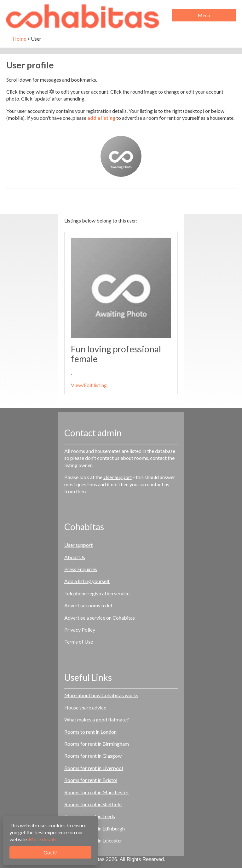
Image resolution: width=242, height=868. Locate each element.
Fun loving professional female (116, 354)
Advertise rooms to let (88, 605)
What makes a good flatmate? (97, 719)
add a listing (101, 118)
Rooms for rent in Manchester (96, 792)
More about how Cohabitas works (101, 695)
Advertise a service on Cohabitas (100, 618)
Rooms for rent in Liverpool (94, 768)
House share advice (85, 707)
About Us (75, 557)
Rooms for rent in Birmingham (97, 744)
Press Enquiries (81, 569)
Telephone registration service (97, 593)
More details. (43, 839)
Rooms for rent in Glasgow (93, 756)
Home (19, 39)
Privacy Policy (80, 630)
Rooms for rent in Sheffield (93, 804)
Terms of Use (79, 642)
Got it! (51, 852)
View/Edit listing (89, 385)
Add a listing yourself (87, 581)
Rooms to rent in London (90, 732)
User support (78, 545)
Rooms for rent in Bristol (91, 780)
